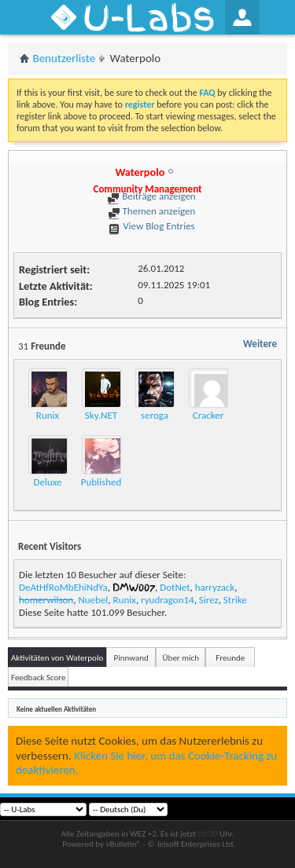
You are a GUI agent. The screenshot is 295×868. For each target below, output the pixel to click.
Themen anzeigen (152, 211)
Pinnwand (131, 658)
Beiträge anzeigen (151, 196)
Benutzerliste (65, 58)
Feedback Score (38, 678)
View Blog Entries (151, 226)
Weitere (260, 344)
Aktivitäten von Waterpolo (57, 658)
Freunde (230, 658)
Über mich (181, 658)
